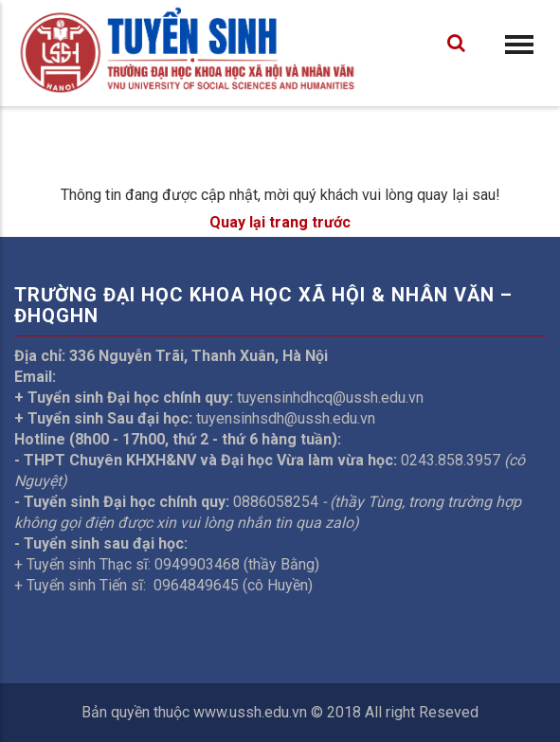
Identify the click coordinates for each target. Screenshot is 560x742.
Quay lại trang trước (280, 222)
